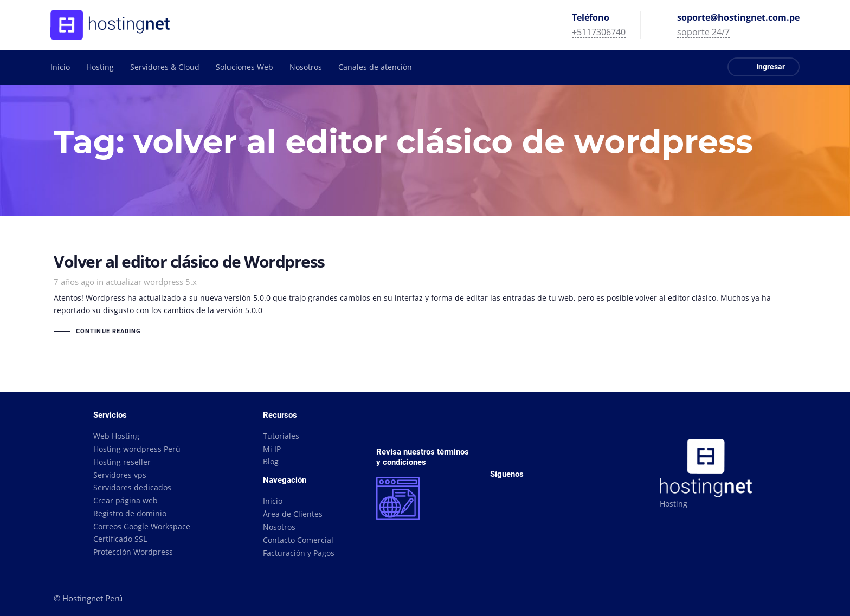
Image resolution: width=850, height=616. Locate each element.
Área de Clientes (293, 514)
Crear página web (125, 500)
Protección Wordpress (133, 552)
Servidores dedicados (132, 487)
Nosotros (279, 527)
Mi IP (272, 449)
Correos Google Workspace (142, 526)
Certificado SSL (120, 539)
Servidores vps (120, 475)
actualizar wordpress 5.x (151, 282)
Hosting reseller (122, 462)
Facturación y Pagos (299, 553)
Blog (271, 461)
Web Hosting (116, 436)
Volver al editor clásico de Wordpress (425, 296)
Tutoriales (281, 436)
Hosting (674, 504)
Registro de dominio (130, 513)
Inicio (273, 501)
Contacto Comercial (298, 540)
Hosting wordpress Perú (137, 449)
